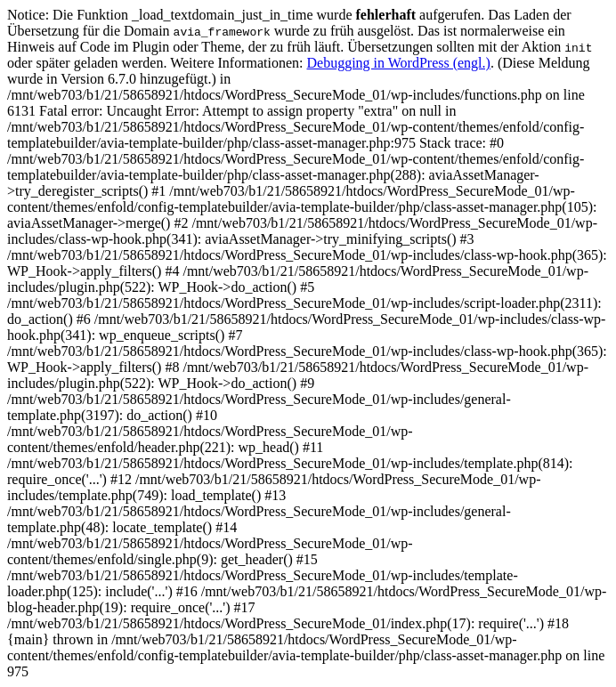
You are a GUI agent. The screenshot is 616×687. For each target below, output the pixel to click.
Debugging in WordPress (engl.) (399, 63)
